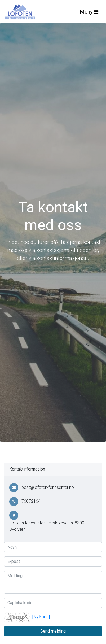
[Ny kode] (41, 617)
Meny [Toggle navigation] (89, 12)
